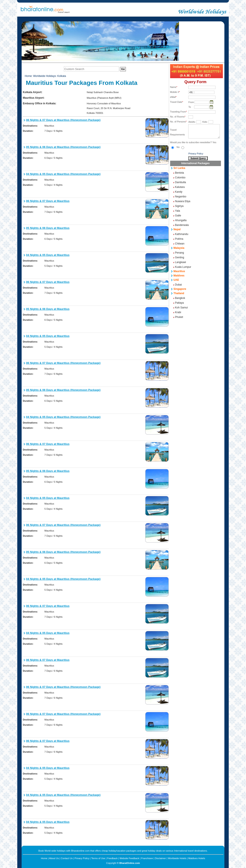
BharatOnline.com (130, 863)
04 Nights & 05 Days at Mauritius (48, 255)
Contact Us (67, 858)
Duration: (28, 131)
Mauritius (179, 271)
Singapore (180, 289)
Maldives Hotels (197, 858)
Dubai (178, 285)
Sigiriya (179, 206)
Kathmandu (182, 234)
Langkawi (181, 262)
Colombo (180, 178)
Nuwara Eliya (183, 201)
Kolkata (62, 76)
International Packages (196, 163)
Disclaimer (160, 858)
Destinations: (30, 126)
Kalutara (180, 187)
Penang (180, 253)
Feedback (112, 858)
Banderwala (182, 225)
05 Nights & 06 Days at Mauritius (48, 228)
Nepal (177, 229)
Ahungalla (181, 220)
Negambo (181, 197)
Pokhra (179, 239)
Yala (178, 211)
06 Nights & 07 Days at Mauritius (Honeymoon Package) (63, 120)
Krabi (178, 312)
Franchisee (147, 858)
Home (28, 76)
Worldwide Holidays (44, 76)
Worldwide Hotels (177, 858)
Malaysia (179, 248)
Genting (180, 257)
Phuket (179, 317)
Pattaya (180, 303)
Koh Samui (181, 308)
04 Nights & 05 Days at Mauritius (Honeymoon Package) (63, 174)
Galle (178, 216)
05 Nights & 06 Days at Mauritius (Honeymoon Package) (63, 147)
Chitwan (180, 244)
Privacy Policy (196, 154)
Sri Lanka (179, 168)
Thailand (179, 293)
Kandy (179, 192)
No (180, 147)
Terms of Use (98, 858)
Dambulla (181, 182)
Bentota (180, 173)
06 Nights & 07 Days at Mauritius (48, 201)
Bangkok (180, 298)
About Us (54, 858)
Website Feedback (129, 858)
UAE (176, 280)
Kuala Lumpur (183, 267)
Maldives (179, 276)
